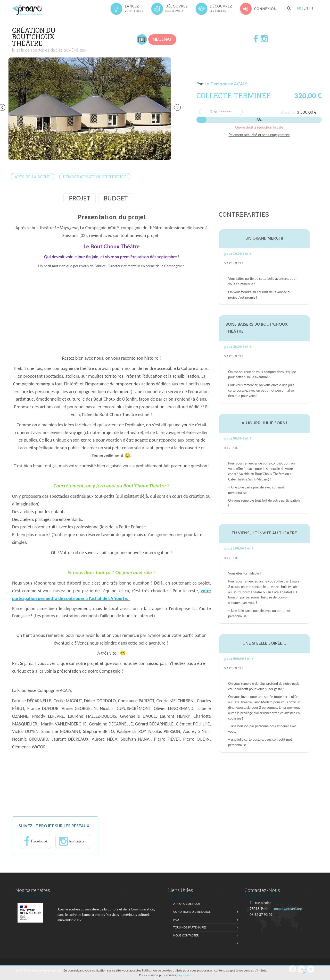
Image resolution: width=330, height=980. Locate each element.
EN (306, 8)
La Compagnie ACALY (226, 84)
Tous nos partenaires (190, 927)
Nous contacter (186, 935)
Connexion (258, 9)
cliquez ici (183, 975)
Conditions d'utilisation (192, 912)
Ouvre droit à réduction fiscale (259, 127)
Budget (116, 198)
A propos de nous (187, 904)
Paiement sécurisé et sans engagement (259, 135)
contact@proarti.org (287, 909)
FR (299, 8)
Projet (80, 198)
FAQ (176, 920)
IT (312, 8)
